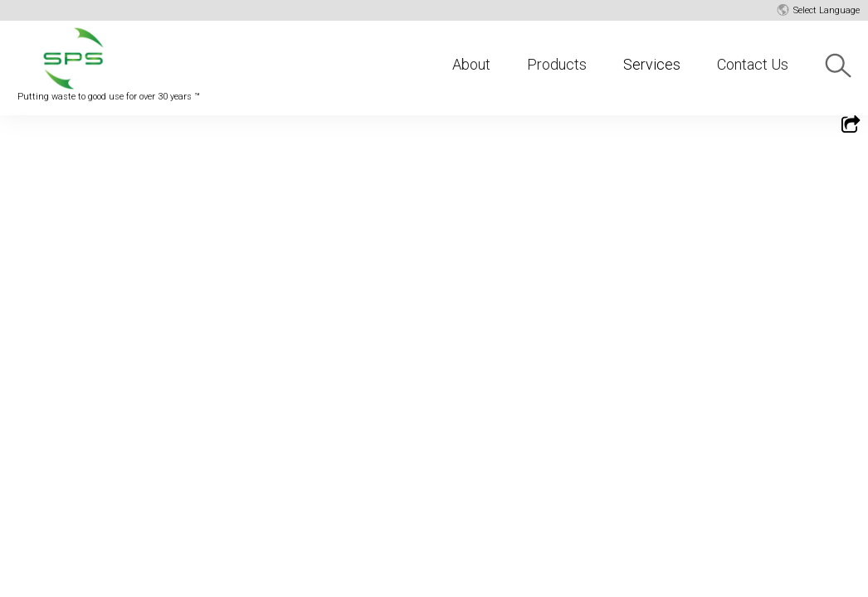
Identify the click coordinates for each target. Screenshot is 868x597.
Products (557, 64)
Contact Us (753, 64)
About (471, 64)
